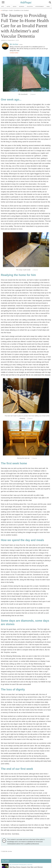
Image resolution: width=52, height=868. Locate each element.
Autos (8, 7)
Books (15, 7)
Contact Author (14, 53)
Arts (3, 7)
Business (22, 7)
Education (30, 7)
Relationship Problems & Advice (21, 865)
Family (48, 7)
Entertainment (40, 7)
